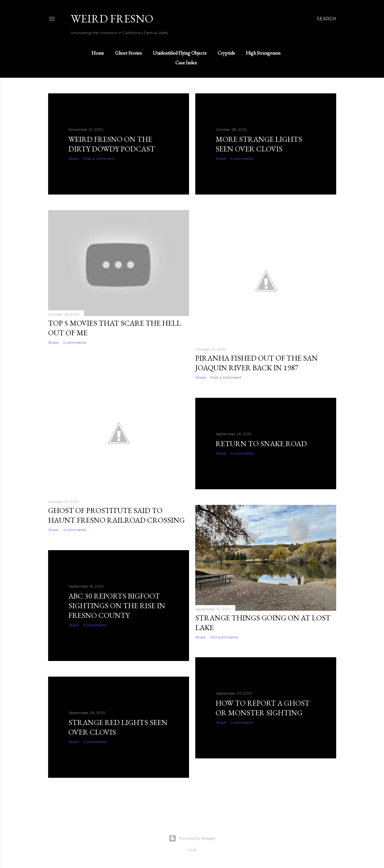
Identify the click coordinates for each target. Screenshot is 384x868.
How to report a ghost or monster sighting (263, 708)
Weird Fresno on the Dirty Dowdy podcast (112, 144)
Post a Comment (99, 158)
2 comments (75, 342)
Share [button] (74, 158)
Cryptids (226, 53)
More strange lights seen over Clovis (259, 144)
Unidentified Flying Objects (180, 53)
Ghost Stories (128, 53)
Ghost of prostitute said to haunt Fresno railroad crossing (116, 515)
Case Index (186, 63)
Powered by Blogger (192, 838)
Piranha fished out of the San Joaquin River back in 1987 (257, 363)
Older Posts (319, 800)
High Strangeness (263, 53)
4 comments (75, 530)
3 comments (95, 625)
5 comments (242, 158)
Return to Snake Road (261, 444)
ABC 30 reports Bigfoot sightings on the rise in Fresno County (117, 606)
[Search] (327, 19)
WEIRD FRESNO (112, 19)
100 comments (224, 637)
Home (98, 53)
